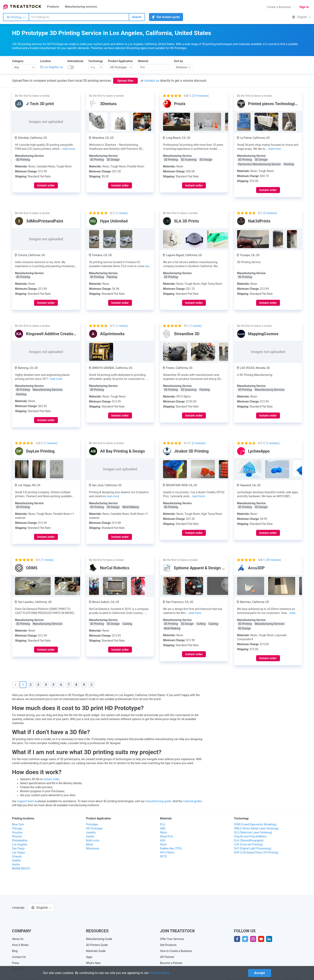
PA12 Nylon (167, 852)
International (75, 61)
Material (143, 61)
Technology (96, 61)
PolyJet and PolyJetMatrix (250, 836)
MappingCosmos (263, 334)
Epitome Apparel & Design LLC (201, 568)
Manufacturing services (81, 7)
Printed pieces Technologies (274, 104)
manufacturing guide (158, 801)
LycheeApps (259, 451)
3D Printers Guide (97, 945)
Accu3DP (256, 568)
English (301, 17)
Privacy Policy (160, 973)
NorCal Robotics (115, 568)
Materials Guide (96, 951)
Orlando (17, 856)
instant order (51, 779)
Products (53, 7)
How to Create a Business (176, 951)
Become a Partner (171, 963)
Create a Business (279, 7)
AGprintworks (112, 334)
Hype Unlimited (114, 221)
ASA (163, 840)
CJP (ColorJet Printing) (249, 844)
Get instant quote (166, 17)
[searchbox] (154, 67)
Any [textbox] (17, 67)
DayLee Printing (40, 451)
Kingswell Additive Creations (52, 334)
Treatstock (22, 7)
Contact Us (19, 957)
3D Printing (16, 17)
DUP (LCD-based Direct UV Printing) (256, 852)
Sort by (178, 61)
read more (69, 149)
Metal (90, 844)
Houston (17, 832)
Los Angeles (20, 844)
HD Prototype (94, 828)
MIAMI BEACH (21, 868)
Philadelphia (20, 840)
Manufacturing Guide (99, 939)
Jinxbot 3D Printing (191, 451)
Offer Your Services (172, 939)
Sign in (304, 7)
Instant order (46, 185)
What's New (93, 963)
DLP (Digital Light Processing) (253, 848)
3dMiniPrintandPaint (45, 221)
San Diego (18, 848)
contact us (152, 81)
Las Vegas (19, 852)
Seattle (16, 860)
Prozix (180, 104)
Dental (90, 836)
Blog (15, 951)
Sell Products (168, 945)
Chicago (17, 828)
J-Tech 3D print (40, 104)
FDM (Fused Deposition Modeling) (255, 824)
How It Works (20, 945)
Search (137, 17)
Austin (16, 864)
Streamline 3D (187, 334)
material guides (192, 801)
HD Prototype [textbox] (118, 67)
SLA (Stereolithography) (249, 840)
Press (16, 963)
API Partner (167, 957)
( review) (121, 213)
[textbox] (95, 67)
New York (18, 824)
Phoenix (17, 836)
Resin (163, 844)
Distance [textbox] (182, 67)
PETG (164, 856)
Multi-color (93, 840)
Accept (260, 973)
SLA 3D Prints (187, 221)
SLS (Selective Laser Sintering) (253, 832)
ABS (163, 828)
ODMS (32, 568)
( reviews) (200, 96)
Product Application (120, 61)
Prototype (92, 824)
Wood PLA (167, 836)
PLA (163, 824)
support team (26, 801)
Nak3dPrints (259, 221)
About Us (18, 939)
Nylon (164, 832)
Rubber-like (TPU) (171, 848)
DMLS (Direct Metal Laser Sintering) (256, 828)
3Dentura (108, 104)
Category (18, 61)
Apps (89, 957)
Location (45, 61)
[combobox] (79, 17)
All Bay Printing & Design (123, 451)
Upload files (125, 81)
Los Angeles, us (53, 67)
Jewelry (91, 832)
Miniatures (93, 848)
